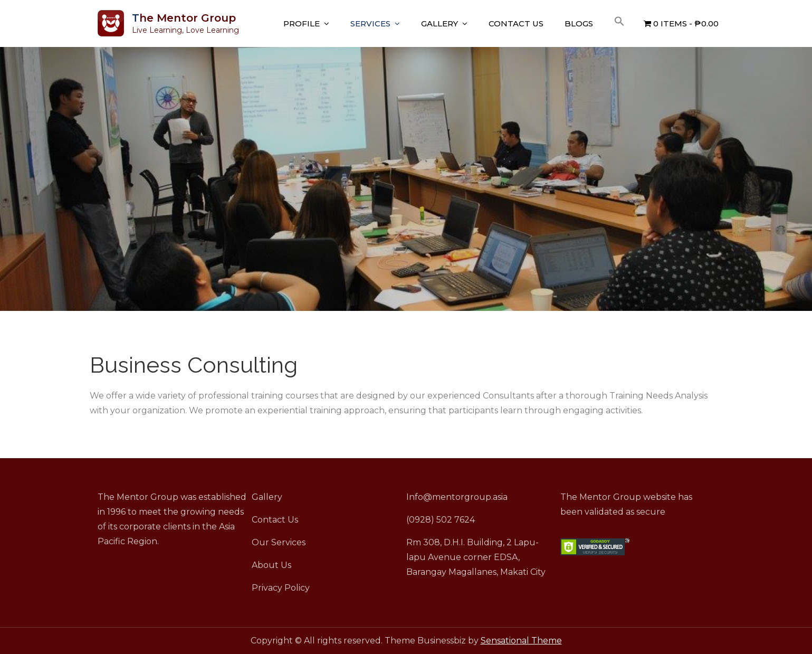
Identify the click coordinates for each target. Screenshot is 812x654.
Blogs (579, 23)
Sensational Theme (521, 641)
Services (370, 23)
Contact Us (516, 23)
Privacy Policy (281, 588)
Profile (302, 23)
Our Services (279, 542)
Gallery (440, 23)
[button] (619, 22)
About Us (271, 565)
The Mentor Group (184, 18)
